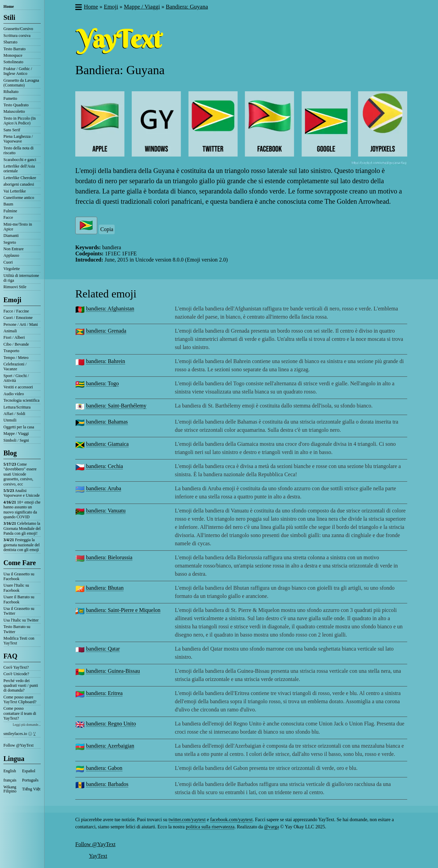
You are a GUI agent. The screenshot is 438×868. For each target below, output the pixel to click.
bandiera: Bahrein (105, 361)
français (10, 780)
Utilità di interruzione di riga (21, 278)
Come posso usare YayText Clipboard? (20, 699)
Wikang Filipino (10, 789)
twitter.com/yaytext (187, 820)
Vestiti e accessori (18, 387)
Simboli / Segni (16, 440)
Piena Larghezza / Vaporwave (18, 139)
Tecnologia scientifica (21, 400)
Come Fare (20, 563)
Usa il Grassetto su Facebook (19, 576)
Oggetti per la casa (19, 427)
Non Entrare (14, 249)
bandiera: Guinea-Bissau (113, 671)
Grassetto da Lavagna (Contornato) (21, 83)
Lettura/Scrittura (17, 407)
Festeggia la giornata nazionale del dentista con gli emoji (22, 545)
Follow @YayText (18, 745)
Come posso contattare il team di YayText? (20, 713)
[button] (78, 8)
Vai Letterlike (15, 191)
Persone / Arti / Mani (21, 324)
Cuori (8, 262)
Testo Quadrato (16, 105)
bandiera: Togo (102, 383)
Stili (9, 17)
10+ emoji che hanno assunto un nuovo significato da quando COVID (22, 510)
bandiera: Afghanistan (110, 309)
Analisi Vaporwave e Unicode (22, 493)
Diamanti (11, 236)
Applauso (11, 255)
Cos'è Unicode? (16, 674)
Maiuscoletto (14, 111)
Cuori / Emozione (18, 318)
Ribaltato (11, 92)
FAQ (10, 656)
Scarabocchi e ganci (20, 160)
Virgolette (12, 269)
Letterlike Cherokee (20, 178)
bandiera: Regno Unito (111, 724)
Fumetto (10, 98)
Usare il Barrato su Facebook (19, 599)
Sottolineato (13, 62)
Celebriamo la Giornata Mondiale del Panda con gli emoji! (22, 528)
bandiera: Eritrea (104, 693)
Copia (107, 229)
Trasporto (11, 351)
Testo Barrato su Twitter (17, 629)
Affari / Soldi (14, 414)
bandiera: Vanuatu (106, 511)
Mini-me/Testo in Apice (18, 227)
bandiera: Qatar (103, 649)
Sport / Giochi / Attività (16, 378)
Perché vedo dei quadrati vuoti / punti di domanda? (21, 686)
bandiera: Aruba (104, 488)
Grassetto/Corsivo (18, 29)
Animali (10, 331)
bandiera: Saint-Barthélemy (116, 406)
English (10, 771)
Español (29, 771)
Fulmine (10, 211)
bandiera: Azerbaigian (110, 746)
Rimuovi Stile (15, 287)
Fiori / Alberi (14, 337)
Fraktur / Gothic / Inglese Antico (18, 71)
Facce (8, 217)
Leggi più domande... (27, 725)
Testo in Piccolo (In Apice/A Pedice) (20, 121)
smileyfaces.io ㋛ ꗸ (20, 734)
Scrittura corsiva (17, 36)
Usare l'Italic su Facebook (16, 588)
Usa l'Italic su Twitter (21, 620)
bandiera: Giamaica (107, 444)
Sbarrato (10, 42)
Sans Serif (12, 130)
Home (9, 6)
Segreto (10, 242)
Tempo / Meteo (16, 358)
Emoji (12, 300)
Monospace (13, 55)
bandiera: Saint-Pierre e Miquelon (123, 610)
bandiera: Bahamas (107, 422)
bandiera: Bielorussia (109, 557)
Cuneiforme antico (19, 198)
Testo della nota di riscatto (18, 150)
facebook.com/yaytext (231, 820)
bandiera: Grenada (106, 331)
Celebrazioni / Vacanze (15, 366)
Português (30, 780)
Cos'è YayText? (16, 667)
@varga (272, 827)
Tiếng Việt (31, 789)
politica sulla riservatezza (210, 827)
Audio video (14, 394)
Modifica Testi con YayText (19, 641)
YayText (98, 856)
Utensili (10, 420)
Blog (10, 453)
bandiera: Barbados (107, 784)
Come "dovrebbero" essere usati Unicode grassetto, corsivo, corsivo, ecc (20, 474)
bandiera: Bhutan (105, 588)
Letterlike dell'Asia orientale (19, 169)
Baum (8, 204)
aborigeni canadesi (19, 184)
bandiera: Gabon (104, 768)
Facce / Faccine (16, 311)
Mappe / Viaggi (16, 433)
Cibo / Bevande (16, 344)
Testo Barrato (15, 49)
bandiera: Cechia (104, 466)
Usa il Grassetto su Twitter (19, 611)
